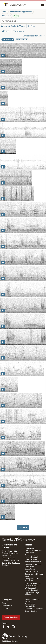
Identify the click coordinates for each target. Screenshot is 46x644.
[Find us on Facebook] (3, 627)
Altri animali (7, 16)
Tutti (16, 16)
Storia (4, 603)
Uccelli (5, 12)
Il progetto (7, 600)
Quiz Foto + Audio (32, 571)
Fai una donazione (11, 617)
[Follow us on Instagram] (13, 627)
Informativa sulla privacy (34, 609)
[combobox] (25, 21)
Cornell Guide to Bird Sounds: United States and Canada (10, 553)
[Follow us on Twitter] (8, 627)
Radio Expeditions (9, 558)
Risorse (29, 545)
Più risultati (23, 527)
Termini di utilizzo (31, 611)
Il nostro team (7, 606)
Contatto (5, 608)
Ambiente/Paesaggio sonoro (21, 12)
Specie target (30, 569)
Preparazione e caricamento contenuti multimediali (33, 550)
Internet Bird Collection (10, 560)
